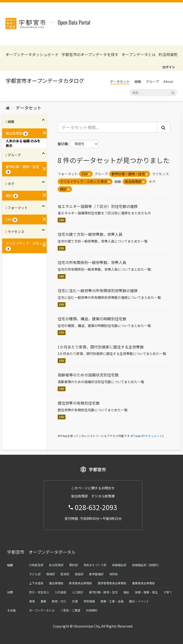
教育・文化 (59, 601)
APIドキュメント (152, 436)
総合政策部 (56, 565)
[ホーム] (8, 108)
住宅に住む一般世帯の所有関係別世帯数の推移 (98, 290)
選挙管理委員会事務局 (112, 583)
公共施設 (61, 592)
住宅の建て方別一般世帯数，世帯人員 (90, 234)
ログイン (169, 67)
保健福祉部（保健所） (146, 565)
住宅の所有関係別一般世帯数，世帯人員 (92, 262)
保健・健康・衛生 (146, 592)
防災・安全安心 (39, 592)
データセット (120, 81)
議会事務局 (56, 583)
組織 (138, 81)
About (168, 81)
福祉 (126, 592)
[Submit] (173, 92)
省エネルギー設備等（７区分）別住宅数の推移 (98, 206)
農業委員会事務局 (143, 583)
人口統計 (78, 592)
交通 (75, 601)
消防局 (113, 574)
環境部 (51, 574)
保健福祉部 (119, 565)
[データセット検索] (153, 93)
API (132, 436)
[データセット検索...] (108, 127)
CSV (62, 220)
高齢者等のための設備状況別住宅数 (88, 375)
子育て (168, 592)
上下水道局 (36, 583)
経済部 (65, 574)
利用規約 (92, 610)
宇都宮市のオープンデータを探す (90, 55)
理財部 (73, 565)
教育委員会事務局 (81, 583)
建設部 (79, 574)
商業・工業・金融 (112, 601)
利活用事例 (168, 55)
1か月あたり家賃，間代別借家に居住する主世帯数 (101, 347)
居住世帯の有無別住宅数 (79, 403)
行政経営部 (36, 565)
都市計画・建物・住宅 (103, 592)
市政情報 (89, 601)
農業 (43, 601)
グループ (152, 81)
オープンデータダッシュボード (32, 55)
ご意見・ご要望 (70, 610)
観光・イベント (139, 601)
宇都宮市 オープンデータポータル (41, 552)
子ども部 (35, 574)
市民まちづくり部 (95, 565)
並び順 (63, 144)
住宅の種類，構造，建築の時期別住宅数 (92, 319)
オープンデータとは (139, 55)
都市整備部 (96, 574)
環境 (32, 601)
